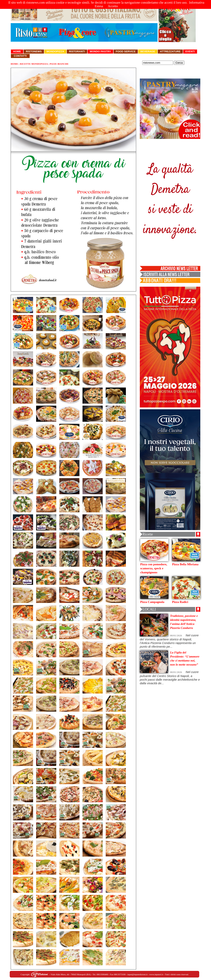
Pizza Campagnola (152, 602)
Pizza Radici (180, 602)
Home (17, 51)
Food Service (126, 51)
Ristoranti (77, 51)
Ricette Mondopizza (34, 64)
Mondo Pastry (100, 51)
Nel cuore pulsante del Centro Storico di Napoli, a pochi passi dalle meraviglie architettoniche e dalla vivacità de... (170, 678)
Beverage (148, 51)
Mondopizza (55, 51)
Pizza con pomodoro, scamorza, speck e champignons (154, 568)
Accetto (113, 6)
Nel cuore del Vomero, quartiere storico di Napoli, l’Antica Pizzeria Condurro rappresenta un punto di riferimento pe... (169, 641)
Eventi (190, 51)
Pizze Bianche (59, 64)
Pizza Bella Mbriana (185, 564)
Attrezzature (170, 51)
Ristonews (34, 51)
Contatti (20, 56)
